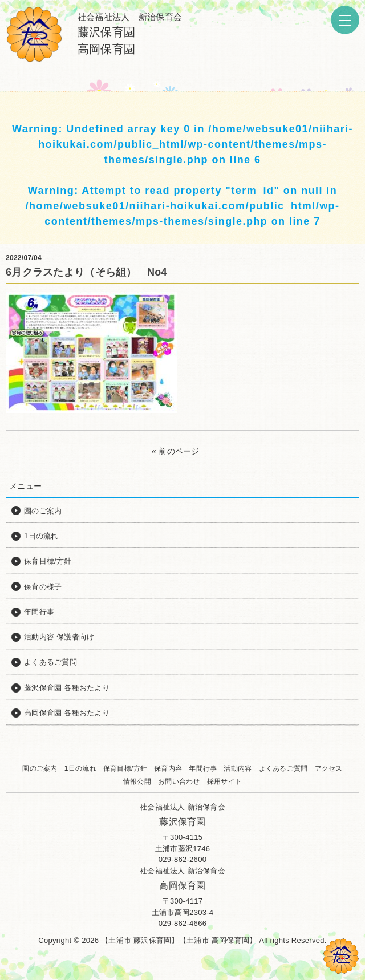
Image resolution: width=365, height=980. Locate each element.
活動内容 (238, 768)
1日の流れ (80, 768)
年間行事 (203, 768)
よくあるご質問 (283, 768)
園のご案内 (40, 768)
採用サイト (224, 781)
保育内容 (168, 768)
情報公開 (137, 781)
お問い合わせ (179, 781)
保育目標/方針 (125, 768)
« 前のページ (176, 451)
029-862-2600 (182, 859)
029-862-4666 (182, 923)
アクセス (329, 768)
